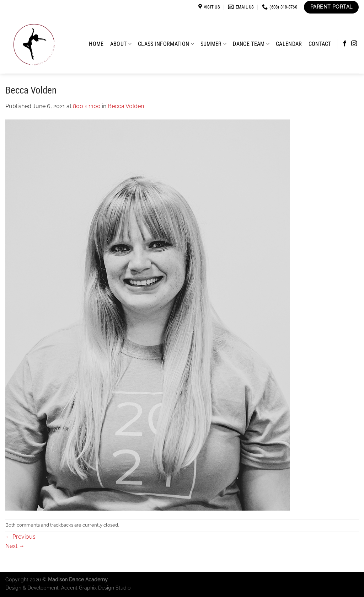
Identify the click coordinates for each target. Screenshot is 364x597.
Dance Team (251, 44)
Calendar (289, 44)
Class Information (166, 44)
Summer (213, 44)
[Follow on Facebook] (345, 44)
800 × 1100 (87, 106)
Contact (320, 44)
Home (96, 44)
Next (15, 546)
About (121, 44)
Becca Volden (126, 106)
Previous (20, 537)
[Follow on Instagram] (354, 44)
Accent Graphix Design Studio (96, 588)
